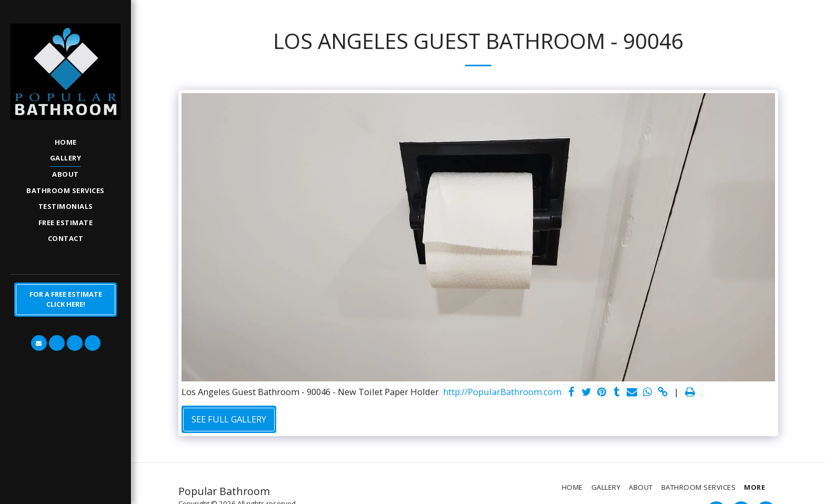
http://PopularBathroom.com (502, 392)
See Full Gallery (229, 419)
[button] (39, 343)
